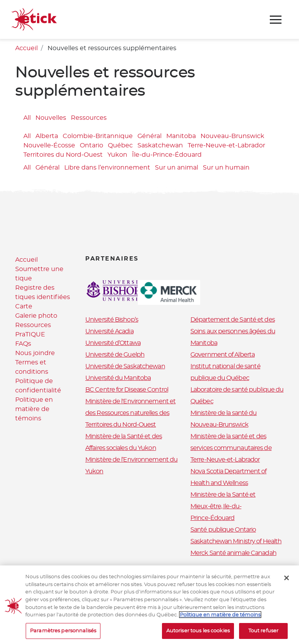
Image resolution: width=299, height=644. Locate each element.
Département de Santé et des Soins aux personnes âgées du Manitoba (233, 331)
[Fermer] (287, 583)
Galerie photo (36, 316)
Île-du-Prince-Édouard (167, 155)
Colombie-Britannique (98, 136)
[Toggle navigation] (276, 20)
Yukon (117, 155)
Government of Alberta (222, 355)
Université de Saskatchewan (125, 366)
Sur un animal (177, 168)
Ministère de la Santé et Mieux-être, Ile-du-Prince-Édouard (223, 506)
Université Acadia (109, 331)
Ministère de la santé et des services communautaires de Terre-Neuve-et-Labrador (231, 448)
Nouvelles (51, 118)
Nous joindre (35, 353)
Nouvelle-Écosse (49, 145)
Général (149, 136)
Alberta (47, 136)
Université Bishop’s (112, 320)
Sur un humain (226, 168)
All (27, 118)
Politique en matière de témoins (34, 409)
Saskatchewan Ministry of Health (236, 541)
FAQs (23, 344)
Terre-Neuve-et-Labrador (226, 145)
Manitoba (181, 136)
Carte (24, 306)
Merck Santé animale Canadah (233, 553)
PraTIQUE (30, 334)
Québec (120, 145)
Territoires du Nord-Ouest (63, 155)
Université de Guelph (115, 355)
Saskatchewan (160, 145)
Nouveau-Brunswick (232, 136)
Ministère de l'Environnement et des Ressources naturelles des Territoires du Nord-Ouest (130, 413)
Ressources (89, 118)
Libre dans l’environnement (107, 168)
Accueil (26, 48)
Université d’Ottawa (113, 343)
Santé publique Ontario (223, 530)
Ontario (91, 145)
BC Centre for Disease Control (127, 390)
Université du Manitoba (118, 378)
